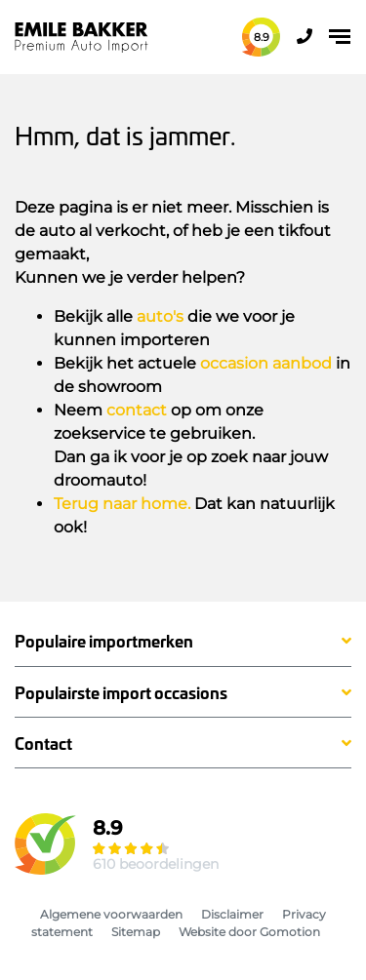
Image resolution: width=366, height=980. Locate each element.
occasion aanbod (266, 363)
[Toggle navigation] (340, 37)
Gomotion (290, 932)
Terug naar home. (122, 504)
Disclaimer (232, 914)
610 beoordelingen (156, 864)
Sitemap (136, 932)
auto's (160, 316)
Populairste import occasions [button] (121, 693)
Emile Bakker (81, 37)
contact (137, 410)
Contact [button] (43, 744)
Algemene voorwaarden (111, 914)
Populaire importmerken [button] (104, 641)
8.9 (262, 37)
